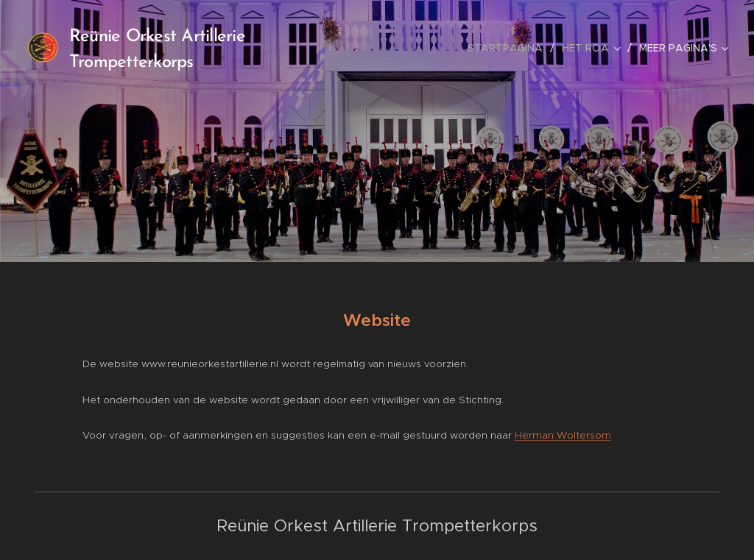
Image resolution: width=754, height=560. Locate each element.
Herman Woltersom (563, 435)
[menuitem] (509, 48)
